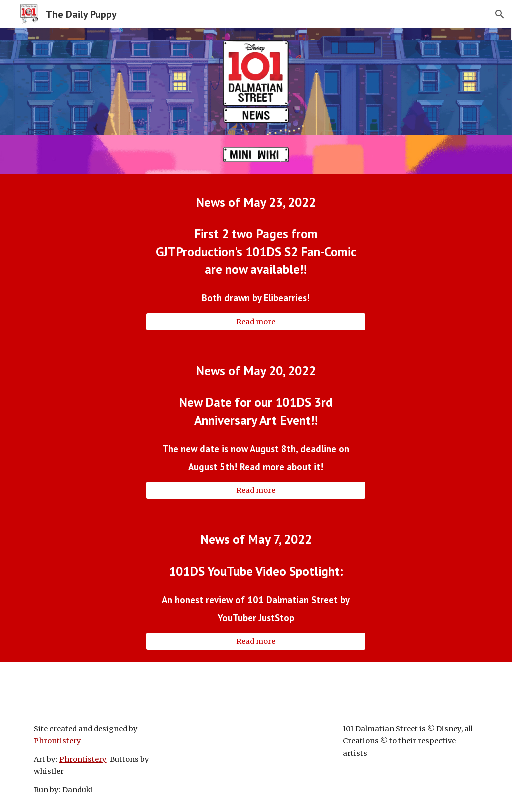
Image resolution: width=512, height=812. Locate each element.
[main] (256, 202)
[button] (500, 14)
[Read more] (256, 321)
